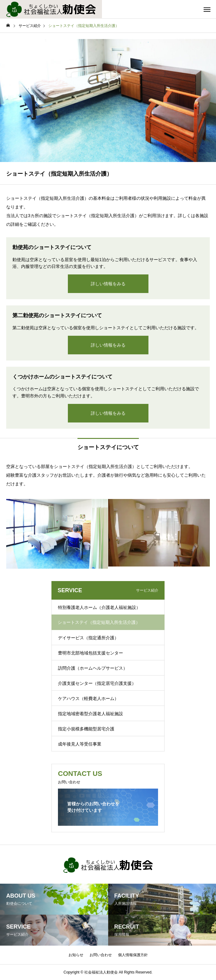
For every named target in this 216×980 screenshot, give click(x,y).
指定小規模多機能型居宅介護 (86, 729)
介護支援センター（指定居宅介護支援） (97, 683)
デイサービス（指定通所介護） (88, 638)
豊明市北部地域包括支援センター (90, 653)
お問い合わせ (101, 955)
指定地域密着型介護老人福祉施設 (90, 714)
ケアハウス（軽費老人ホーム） (88, 698)
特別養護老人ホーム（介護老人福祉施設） (99, 607)
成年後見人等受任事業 (80, 744)
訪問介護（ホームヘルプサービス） (93, 668)
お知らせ (76, 955)
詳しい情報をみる (108, 284)
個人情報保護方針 (133, 955)
